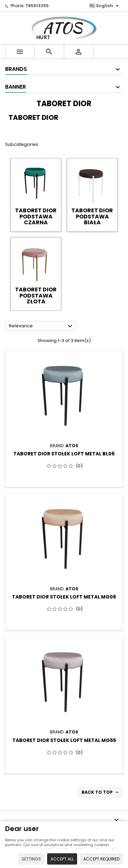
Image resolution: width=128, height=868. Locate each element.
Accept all (62, 859)
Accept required (101, 859)
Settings (31, 859)
